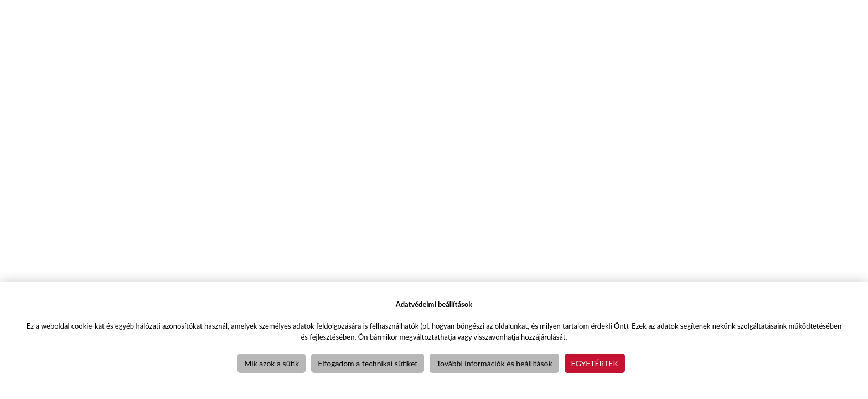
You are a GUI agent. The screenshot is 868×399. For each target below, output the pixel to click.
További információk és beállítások (494, 363)
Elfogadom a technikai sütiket (368, 363)
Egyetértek (595, 363)
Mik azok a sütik (272, 363)
